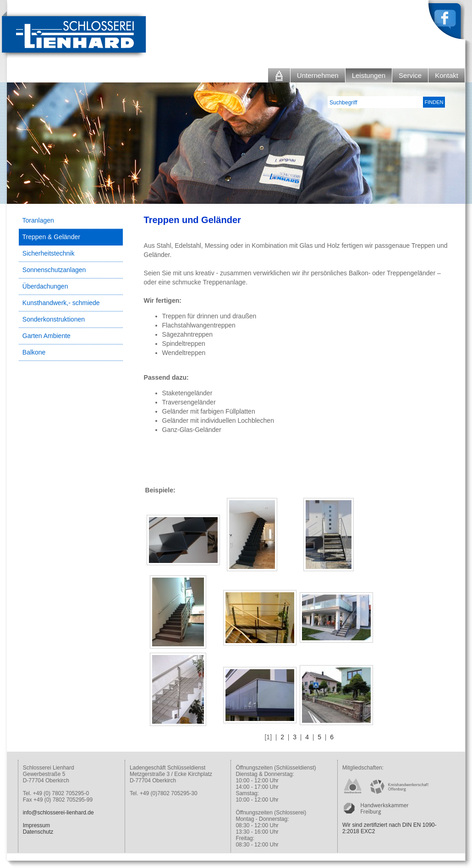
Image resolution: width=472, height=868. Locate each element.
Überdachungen (45, 286)
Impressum (36, 825)
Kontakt (447, 75)
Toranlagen (38, 220)
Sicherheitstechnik (49, 253)
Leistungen (369, 75)
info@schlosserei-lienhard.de (58, 813)
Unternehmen (318, 75)
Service (410, 75)
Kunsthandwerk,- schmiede (61, 303)
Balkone (34, 352)
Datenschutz (38, 832)
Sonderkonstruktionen (54, 319)
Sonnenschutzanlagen (54, 270)
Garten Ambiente (47, 336)
